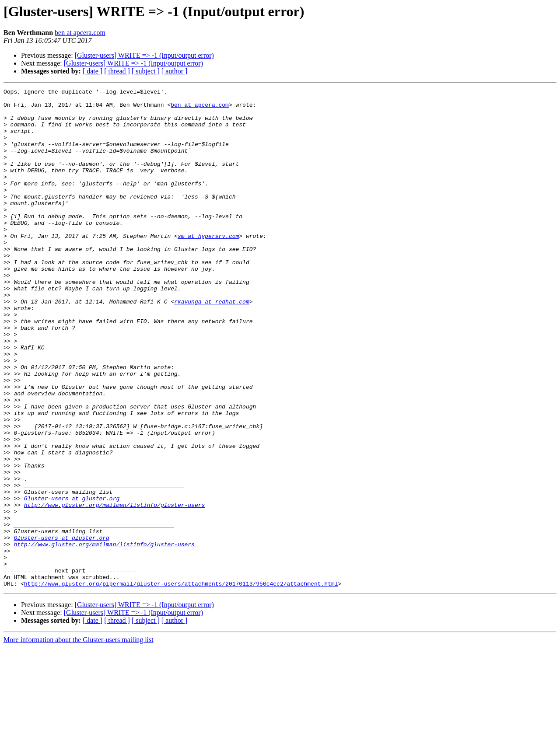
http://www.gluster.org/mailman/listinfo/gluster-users (114, 589)
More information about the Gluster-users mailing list (79, 739)
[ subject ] (146, 71)
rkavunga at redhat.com (212, 345)
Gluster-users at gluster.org (72, 581)
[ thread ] (117, 71)
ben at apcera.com (80, 33)
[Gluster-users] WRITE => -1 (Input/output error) (144, 55)
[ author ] (175, 71)
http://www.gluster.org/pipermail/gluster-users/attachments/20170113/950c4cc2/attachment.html (181, 683)
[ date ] (93, 71)
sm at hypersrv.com (208, 266)
